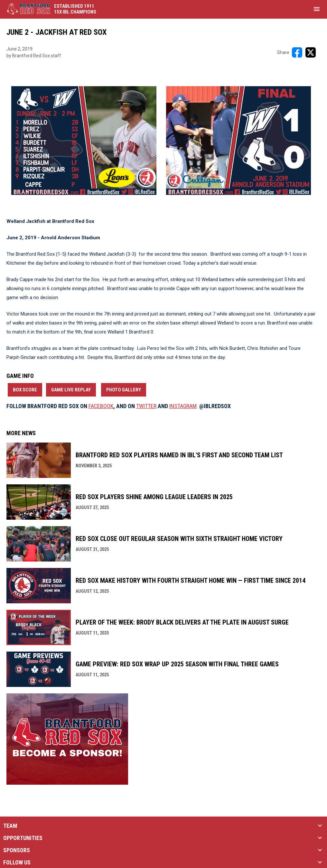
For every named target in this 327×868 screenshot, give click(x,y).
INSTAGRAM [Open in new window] (183, 406)
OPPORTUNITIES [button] (23, 838)
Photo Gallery (124, 390)
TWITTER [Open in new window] (146, 406)
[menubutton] (317, 9)
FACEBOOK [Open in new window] (101, 406)
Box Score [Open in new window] (25, 390)
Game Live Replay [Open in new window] (71, 390)
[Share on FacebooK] (297, 52)
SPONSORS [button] (17, 850)
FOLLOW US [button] (17, 863)
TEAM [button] (10, 826)
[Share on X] (311, 52)
